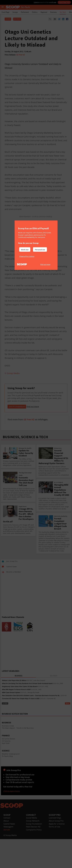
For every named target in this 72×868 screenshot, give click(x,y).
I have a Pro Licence (27, 256)
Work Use (25, 250)
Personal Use (40, 250)
